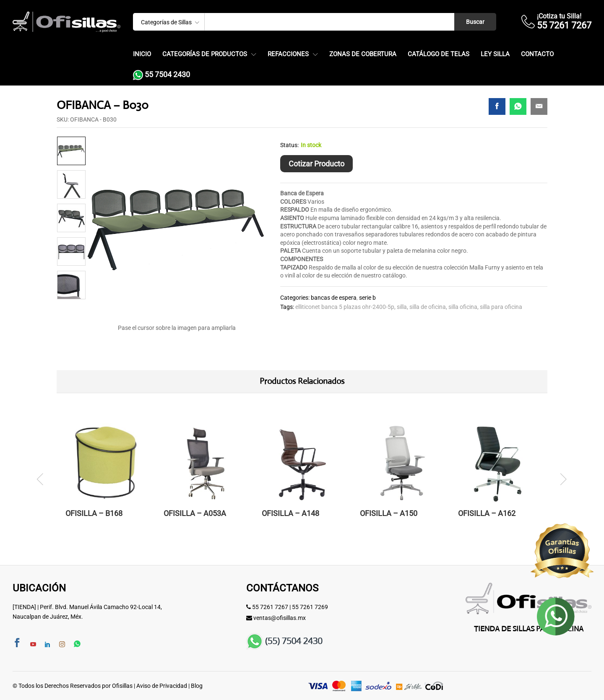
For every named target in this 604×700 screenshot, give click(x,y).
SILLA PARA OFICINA (501, 307)
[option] (71, 151)
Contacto (537, 54)
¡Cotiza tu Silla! (559, 16)
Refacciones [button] (288, 54)
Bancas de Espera (334, 298)
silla (402, 307)
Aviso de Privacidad (162, 686)
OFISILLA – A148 (290, 513)
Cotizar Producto (316, 164)
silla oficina (463, 307)
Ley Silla (495, 54)
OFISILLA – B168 (94, 513)
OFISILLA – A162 (487, 513)
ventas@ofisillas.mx (280, 618)
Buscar (475, 22)
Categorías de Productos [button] (205, 54)
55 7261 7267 (270, 607)
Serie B (367, 298)
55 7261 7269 (310, 607)
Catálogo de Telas (439, 54)
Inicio (142, 54)
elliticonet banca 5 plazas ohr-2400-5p (345, 307)
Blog (197, 686)
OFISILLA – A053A (195, 513)
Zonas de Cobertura (363, 54)
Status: (289, 145)
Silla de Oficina (428, 307)
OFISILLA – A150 (389, 513)
